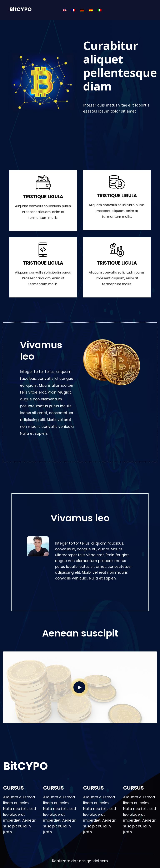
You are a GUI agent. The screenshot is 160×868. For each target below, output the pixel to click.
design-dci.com (93, 861)
